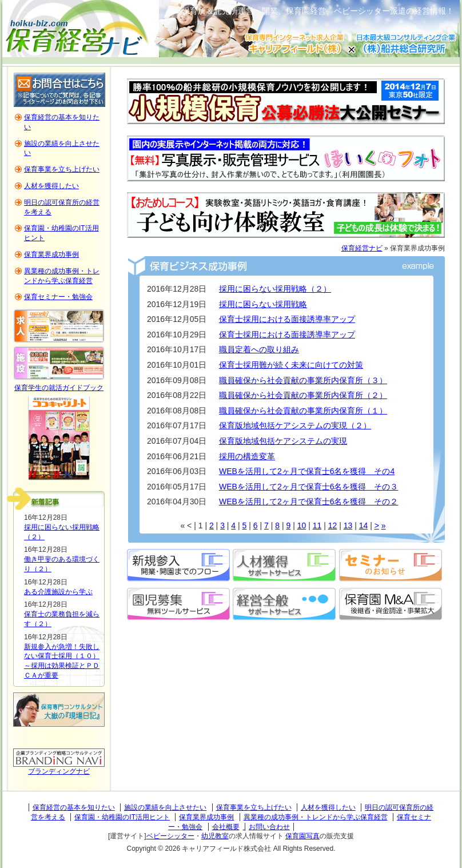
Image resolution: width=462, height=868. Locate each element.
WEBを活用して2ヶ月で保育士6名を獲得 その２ (308, 501)
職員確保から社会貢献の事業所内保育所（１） (303, 411)
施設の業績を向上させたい (165, 807)
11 (317, 525)
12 (333, 525)
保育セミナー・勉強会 (58, 297)
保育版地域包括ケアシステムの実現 (283, 441)
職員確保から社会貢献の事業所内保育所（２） (303, 395)
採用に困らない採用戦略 (263, 304)
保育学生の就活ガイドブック (59, 388)
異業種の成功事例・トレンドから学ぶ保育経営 (316, 817)
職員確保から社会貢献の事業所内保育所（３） (303, 380)
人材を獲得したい (51, 186)
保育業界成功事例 (51, 254)
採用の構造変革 (247, 456)
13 (348, 525)
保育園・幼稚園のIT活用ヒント (122, 817)
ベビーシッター (170, 836)
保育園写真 (302, 836)
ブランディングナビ (59, 771)
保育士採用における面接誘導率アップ (287, 319)
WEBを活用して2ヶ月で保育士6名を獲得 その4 (307, 471)
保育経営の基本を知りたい (74, 807)
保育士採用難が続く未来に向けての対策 (291, 365)
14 (364, 525)
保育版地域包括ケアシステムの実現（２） (295, 425)
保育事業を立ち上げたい (62, 169)
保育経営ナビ (362, 248)
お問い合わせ (269, 827)
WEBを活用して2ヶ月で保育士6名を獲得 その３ (308, 487)
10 (302, 525)
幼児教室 (215, 836)
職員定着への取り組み (259, 349)
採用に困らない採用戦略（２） (275, 289)
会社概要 (226, 827)
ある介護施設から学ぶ (58, 592)
